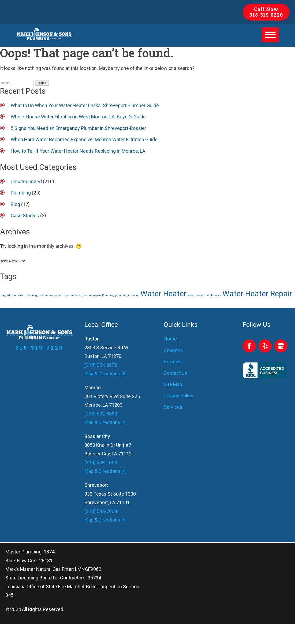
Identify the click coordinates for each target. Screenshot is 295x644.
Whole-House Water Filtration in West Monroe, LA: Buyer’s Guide (78, 117)
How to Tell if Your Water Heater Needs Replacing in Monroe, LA (78, 151)
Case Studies (25, 216)
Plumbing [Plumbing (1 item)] (108, 295)
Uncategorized (26, 181)
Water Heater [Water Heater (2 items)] (163, 294)
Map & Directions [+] (105, 374)
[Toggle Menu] (270, 35)
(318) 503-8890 (101, 414)
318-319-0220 (266, 15)
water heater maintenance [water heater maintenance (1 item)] (204, 295)
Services (173, 407)
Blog (15, 204)
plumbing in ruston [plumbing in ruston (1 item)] (127, 295)
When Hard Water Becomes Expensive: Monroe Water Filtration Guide (84, 139)
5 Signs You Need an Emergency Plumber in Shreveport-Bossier (79, 128)
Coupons (173, 350)
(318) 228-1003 (101, 463)
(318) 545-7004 (101, 511)
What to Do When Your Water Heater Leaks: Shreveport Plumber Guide (85, 105)
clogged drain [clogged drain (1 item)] (9, 295)
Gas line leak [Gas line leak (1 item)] (72, 295)
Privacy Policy (178, 396)
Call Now (266, 9)
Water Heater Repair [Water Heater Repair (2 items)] (257, 294)
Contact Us (175, 373)
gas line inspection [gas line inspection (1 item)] (50, 295)
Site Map (173, 384)
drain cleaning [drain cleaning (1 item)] (28, 295)
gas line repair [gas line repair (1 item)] (92, 295)
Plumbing (21, 193)
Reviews (173, 362)
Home (170, 339)
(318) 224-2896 (101, 365)
